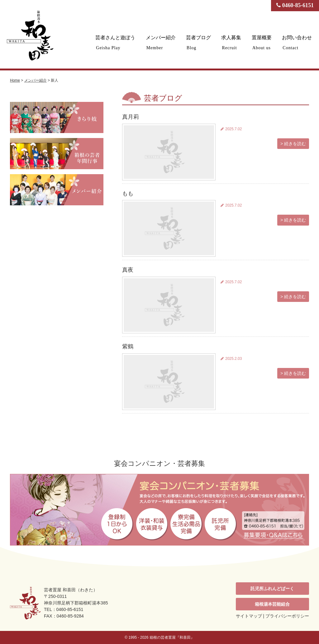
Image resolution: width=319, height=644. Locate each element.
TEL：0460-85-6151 (64, 609)
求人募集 (232, 43)
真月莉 (131, 117)
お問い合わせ (297, 43)
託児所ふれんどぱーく (272, 589)
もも (128, 193)
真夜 (128, 270)
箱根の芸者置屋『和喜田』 (172, 637)
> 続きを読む (293, 144)
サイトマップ (249, 616)
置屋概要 (262, 43)
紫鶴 (128, 346)
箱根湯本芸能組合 (272, 604)
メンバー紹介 (163, 43)
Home (15, 80)
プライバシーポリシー (287, 616)
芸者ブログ (200, 43)
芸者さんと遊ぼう (118, 43)
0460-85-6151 (295, 6)
